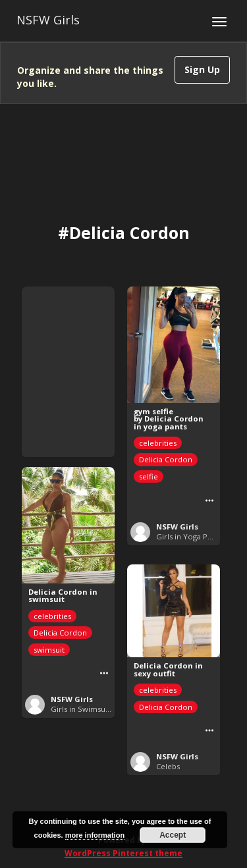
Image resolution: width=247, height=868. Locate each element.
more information (95, 835)
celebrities (158, 443)
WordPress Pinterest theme (123, 853)
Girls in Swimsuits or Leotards (104, 709)
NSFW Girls (48, 20)
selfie (149, 476)
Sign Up (202, 69)
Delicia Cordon (166, 459)
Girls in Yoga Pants (189, 536)
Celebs (168, 766)
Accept (173, 835)
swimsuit (49, 650)
